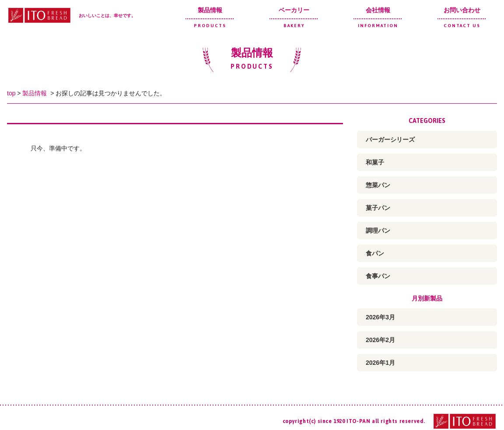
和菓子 (375, 162)
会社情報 (378, 17)
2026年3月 (380, 317)
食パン (375, 253)
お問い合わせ (462, 17)
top (11, 93)
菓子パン (378, 208)
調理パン (378, 231)
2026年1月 (380, 363)
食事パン (378, 276)
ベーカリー (294, 17)
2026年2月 (380, 340)
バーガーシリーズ (390, 140)
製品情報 (210, 17)
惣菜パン (378, 185)
